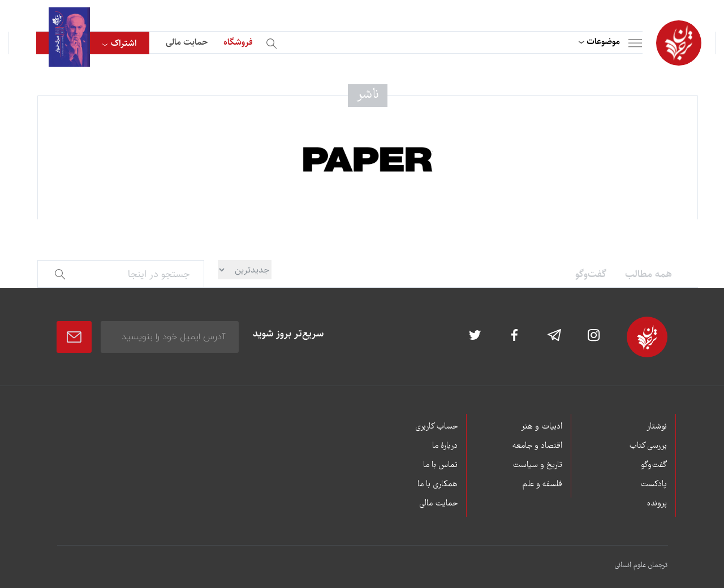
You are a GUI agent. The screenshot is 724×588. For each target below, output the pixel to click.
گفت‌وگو (591, 274)
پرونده (657, 504)
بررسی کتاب (648, 446)
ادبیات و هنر (542, 427)
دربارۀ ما (445, 446)
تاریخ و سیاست (537, 465)
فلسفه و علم (542, 485)
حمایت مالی (187, 42)
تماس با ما (440, 465)
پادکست (654, 485)
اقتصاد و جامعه (537, 446)
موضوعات (603, 42)
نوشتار (657, 427)
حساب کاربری (436, 427)
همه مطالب (648, 274)
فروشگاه (238, 42)
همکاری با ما (438, 485)
